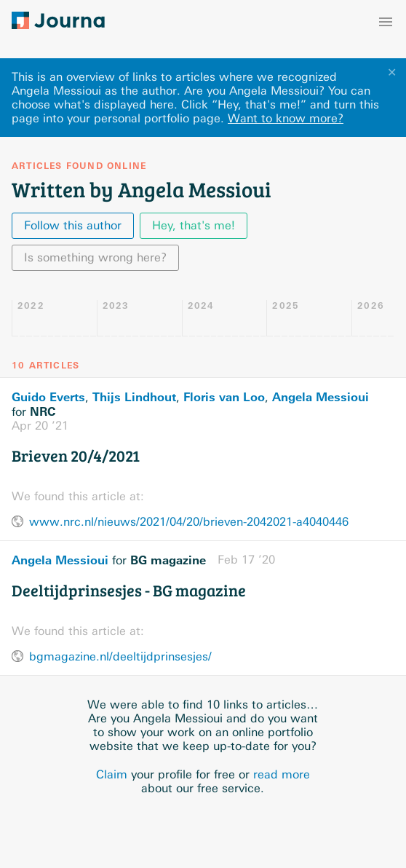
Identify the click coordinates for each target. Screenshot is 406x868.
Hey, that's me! (194, 225)
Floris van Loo (224, 397)
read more (282, 774)
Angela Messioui (321, 397)
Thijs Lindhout (134, 397)
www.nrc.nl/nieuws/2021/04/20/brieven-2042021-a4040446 (189, 522)
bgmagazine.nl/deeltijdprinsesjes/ (120, 656)
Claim (112, 774)
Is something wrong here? (95, 257)
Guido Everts (48, 397)
